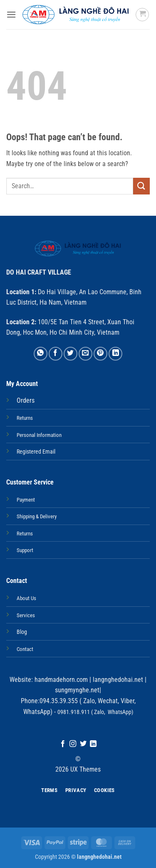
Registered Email (36, 452)
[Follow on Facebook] (63, 744)
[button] (11, 14)
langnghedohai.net (118, 680)
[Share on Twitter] (71, 354)
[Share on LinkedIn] (115, 354)
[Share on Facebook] (56, 354)
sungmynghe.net (77, 690)
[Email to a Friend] (85, 354)
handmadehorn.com (60, 680)
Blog (22, 632)
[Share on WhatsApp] (41, 354)
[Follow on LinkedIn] (93, 744)
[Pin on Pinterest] (100, 354)
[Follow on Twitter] (83, 744)
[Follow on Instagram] (73, 744)
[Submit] (141, 186)
